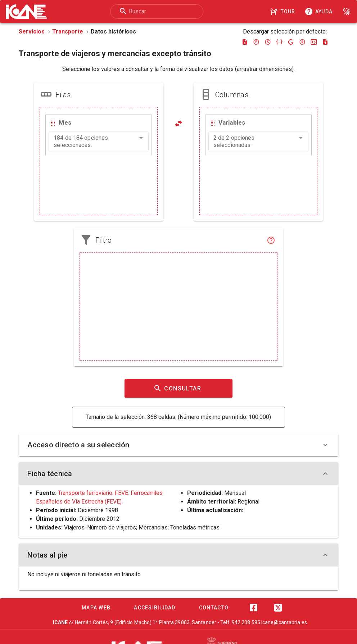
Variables (232, 122)
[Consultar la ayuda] (320, 12)
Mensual (235, 493)
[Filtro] (271, 240)
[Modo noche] (347, 12)
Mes (65, 122)
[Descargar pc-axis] (256, 42)
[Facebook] (253, 608)
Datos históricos (113, 32)
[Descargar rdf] (302, 42)
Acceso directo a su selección (178, 445)
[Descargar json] (279, 42)
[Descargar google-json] (291, 42)
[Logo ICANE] (26, 12)
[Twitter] (278, 608)
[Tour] (284, 12)
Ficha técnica (178, 474)
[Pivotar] (178, 124)
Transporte (68, 32)
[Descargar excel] (245, 42)
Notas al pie (178, 555)
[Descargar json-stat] (314, 42)
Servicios (32, 32)
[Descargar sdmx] (268, 42)
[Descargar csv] (325, 42)
